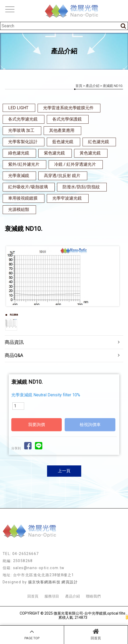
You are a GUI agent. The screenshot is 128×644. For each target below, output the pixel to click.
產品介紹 (93, 86)
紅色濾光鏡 (99, 142)
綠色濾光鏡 (19, 153)
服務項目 (52, 596)
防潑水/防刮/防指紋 (81, 187)
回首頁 (96, 634)
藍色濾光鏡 (63, 142)
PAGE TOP (32, 634)
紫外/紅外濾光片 (24, 164)
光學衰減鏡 (19, 176)
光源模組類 (19, 209)
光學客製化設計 (23, 142)
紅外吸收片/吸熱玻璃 (28, 187)
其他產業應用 (62, 130)
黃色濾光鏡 (90, 153)
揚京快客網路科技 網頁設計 (53, 582)
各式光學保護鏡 (67, 119)
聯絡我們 (93, 596)
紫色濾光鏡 (54, 153)
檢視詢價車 (90, 425)
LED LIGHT (18, 108)
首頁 (79, 86)
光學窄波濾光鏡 (67, 198)
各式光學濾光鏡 (23, 119)
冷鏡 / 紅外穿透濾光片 (75, 164)
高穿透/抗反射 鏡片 (62, 176)
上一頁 (64, 471)
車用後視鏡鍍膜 (23, 198)
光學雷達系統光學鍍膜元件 (68, 108)
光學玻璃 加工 (21, 130)
